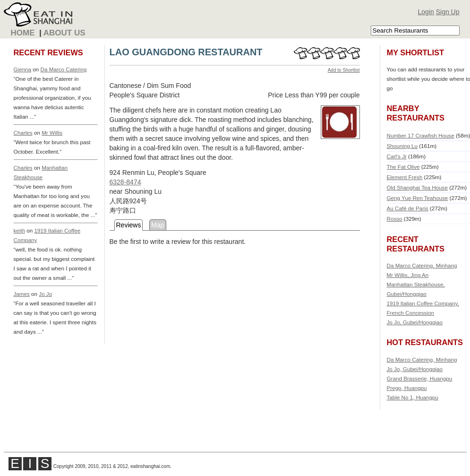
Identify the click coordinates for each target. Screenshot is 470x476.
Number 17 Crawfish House (421, 135)
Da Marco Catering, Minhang (422, 265)
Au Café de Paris (408, 208)
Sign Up (448, 12)
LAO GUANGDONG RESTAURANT (186, 52)
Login (426, 12)
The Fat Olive (403, 167)
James (22, 294)
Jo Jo (45, 294)
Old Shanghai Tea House (417, 187)
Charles (23, 133)
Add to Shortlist (344, 70)
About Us (64, 33)
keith (20, 230)
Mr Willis (52, 133)
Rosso (395, 219)
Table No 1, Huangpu (413, 397)
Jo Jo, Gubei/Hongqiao (415, 322)
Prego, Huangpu (407, 388)
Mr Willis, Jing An (408, 275)
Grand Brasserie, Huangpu (420, 378)
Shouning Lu (402, 146)
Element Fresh (405, 177)
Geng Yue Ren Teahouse (418, 198)
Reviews (129, 225)
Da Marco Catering (64, 69)
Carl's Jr (397, 156)
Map (158, 225)
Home (23, 33)
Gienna (23, 69)
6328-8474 (125, 182)
